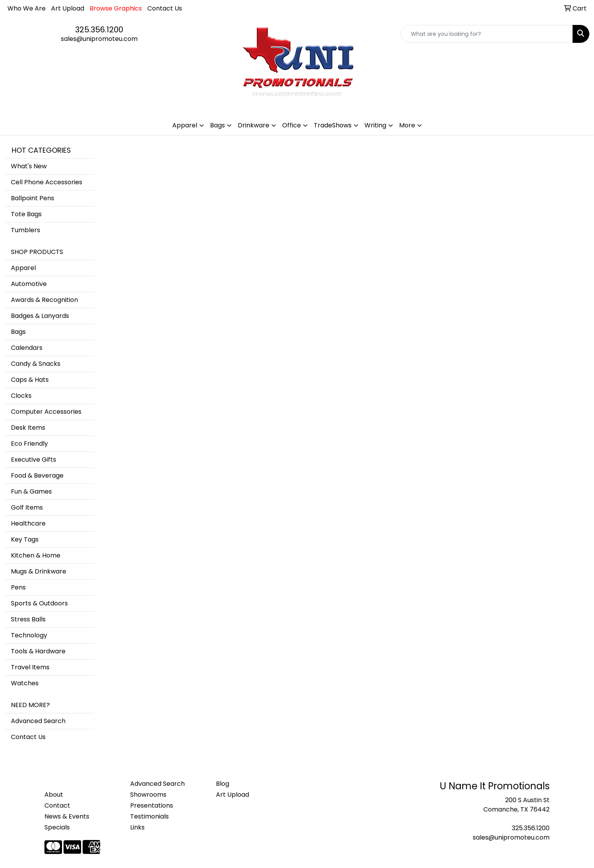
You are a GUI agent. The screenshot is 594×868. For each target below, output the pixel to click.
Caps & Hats (30, 380)
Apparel (185, 125)
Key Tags (25, 539)
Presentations (152, 805)
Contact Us (165, 8)
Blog (223, 784)
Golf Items (27, 507)
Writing (375, 125)
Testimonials (149, 816)
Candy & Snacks (36, 364)
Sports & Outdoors (39, 603)
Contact (57, 805)
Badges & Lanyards (40, 316)
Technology (29, 635)
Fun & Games (31, 491)
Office (292, 125)
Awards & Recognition (44, 300)
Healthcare (28, 523)
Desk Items (28, 428)
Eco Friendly (29, 444)
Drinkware (254, 125)
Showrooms (148, 795)
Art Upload (68, 8)
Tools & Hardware (38, 651)
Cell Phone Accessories (47, 182)
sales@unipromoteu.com (99, 39)
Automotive (29, 284)
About (54, 795)
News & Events (67, 816)
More (407, 125)
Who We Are (27, 8)
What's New (29, 166)
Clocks (21, 396)
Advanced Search (38, 721)
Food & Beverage (37, 475)
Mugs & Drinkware (39, 571)
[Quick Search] (487, 34)
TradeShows (333, 125)
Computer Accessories (46, 412)
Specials (57, 827)
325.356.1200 (99, 30)
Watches (25, 683)
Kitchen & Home (36, 555)
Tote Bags (26, 214)
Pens (18, 587)
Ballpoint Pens (33, 198)
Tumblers (26, 230)
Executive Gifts (34, 460)
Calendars (27, 348)
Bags (217, 125)
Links (137, 827)
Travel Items (30, 667)
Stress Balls (28, 619)
